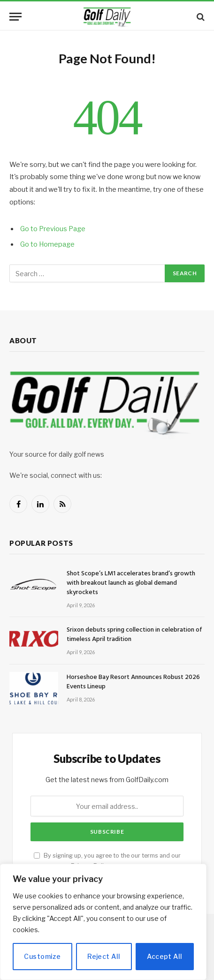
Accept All (164, 956)
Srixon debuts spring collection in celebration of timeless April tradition (134, 635)
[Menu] (15, 17)
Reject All (104, 956)
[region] (103, 922)
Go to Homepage (47, 244)
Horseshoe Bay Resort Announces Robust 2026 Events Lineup (133, 682)
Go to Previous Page (53, 229)
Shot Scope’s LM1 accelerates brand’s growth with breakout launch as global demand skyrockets (131, 583)
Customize (42, 956)
